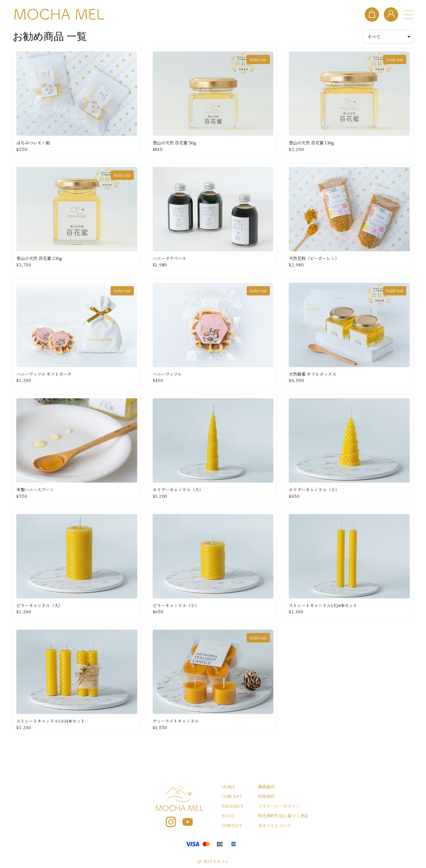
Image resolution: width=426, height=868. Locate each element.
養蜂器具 (266, 787)
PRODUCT (232, 806)
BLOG (228, 816)
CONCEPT (232, 796)
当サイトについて (275, 825)
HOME (228, 787)
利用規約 (266, 796)
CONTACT (232, 825)
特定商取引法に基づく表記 (283, 816)
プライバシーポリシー (279, 806)
